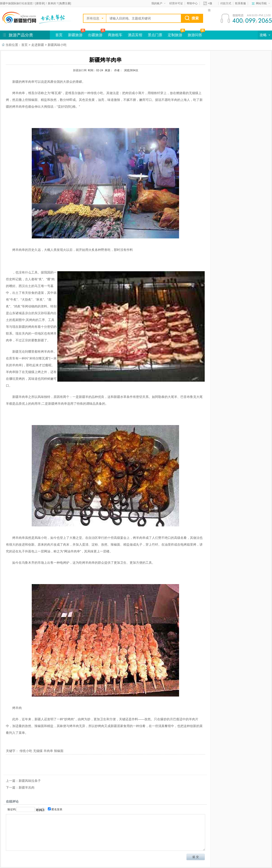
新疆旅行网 (80, 70)
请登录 (40, 3)
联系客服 (240, 3)
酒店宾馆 (135, 35)
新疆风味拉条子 (30, 781)
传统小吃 (26, 751)
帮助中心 (192, 3)
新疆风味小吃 (57, 45)
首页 (59, 35)
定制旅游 (175, 35)
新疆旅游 (75, 35)
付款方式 (226, 3)
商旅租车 (115, 35)
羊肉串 (48, 751)
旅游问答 (195, 35)
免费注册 (65, 3)
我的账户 (158, 3)
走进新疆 (38, 45)
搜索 (195, 18)
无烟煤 (38, 751)
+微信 (208, 4)
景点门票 (155, 35)
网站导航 (263, 3)
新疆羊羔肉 (27, 787)
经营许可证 (176, 3)
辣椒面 (59, 751)
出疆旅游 (95, 35)
